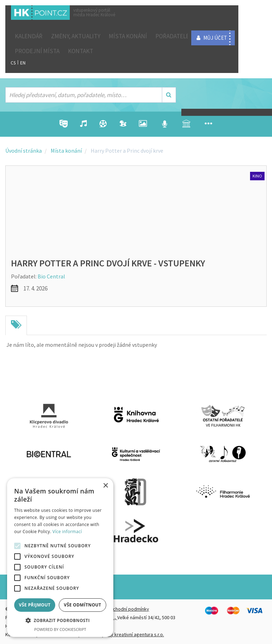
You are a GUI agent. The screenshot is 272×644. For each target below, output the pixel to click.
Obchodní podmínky (128, 609)
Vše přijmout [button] (35, 605)
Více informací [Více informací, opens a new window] (67, 532)
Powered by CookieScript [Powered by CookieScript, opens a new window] (60, 629)
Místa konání (128, 36)
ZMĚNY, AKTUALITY (76, 36)
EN (23, 63)
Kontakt (81, 51)
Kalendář (29, 36)
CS (13, 63)
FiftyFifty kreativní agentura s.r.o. (130, 634)
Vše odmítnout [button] (82, 605)
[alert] (60, 558)
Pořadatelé (172, 36)
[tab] (16, 326)
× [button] (105, 486)
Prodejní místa (37, 51)
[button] (60, 621)
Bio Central (51, 276)
